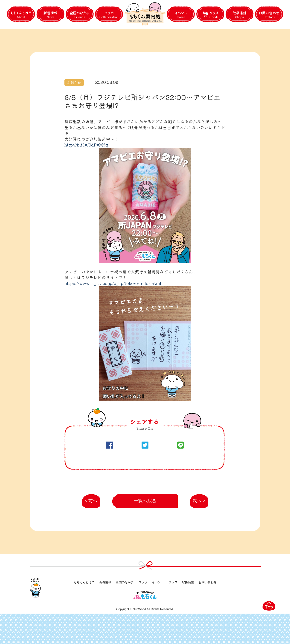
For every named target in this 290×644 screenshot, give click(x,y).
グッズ (173, 605)
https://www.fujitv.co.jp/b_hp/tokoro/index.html (113, 305)
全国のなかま (125, 605)
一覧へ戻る (145, 523)
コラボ (143, 605)
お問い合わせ (208, 605)
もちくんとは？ (84, 605)
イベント (158, 605)
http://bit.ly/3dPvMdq (86, 167)
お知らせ (74, 104)
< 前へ (89, 525)
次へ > (197, 525)
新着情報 (105, 605)
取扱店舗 (188, 605)
